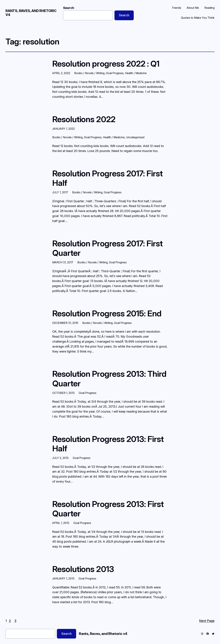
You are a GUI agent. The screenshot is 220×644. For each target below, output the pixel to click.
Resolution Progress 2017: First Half (107, 178)
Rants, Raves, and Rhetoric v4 (31, 13)
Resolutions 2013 (83, 569)
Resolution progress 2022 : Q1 (106, 64)
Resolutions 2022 (84, 119)
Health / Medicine (136, 73)
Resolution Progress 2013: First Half (108, 444)
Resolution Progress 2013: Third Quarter (109, 378)
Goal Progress (115, 73)
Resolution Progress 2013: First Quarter (108, 509)
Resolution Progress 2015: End (107, 313)
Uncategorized (135, 137)
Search (69, 8)
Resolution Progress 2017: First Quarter (107, 248)
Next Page (207, 621)
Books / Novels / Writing (89, 73)
